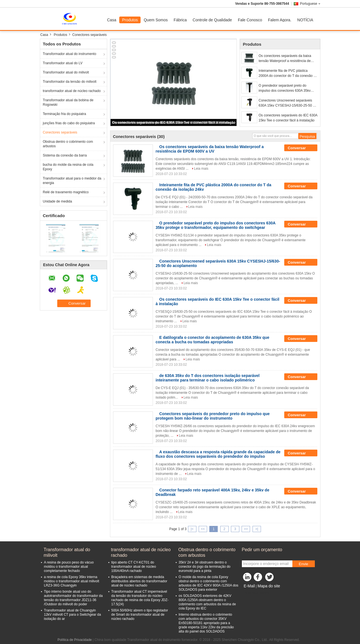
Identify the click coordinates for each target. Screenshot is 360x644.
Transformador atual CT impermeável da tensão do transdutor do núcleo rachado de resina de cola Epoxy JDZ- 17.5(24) (140, 598)
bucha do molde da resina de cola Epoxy (68, 167)
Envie (303, 564)
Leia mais (201, 169)
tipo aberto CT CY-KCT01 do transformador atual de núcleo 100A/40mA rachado (134, 567)
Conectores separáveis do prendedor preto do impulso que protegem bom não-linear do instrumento (213, 416)
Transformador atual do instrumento (70, 54)
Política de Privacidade (75, 640)
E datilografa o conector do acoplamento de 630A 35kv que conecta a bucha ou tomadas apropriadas (213, 340)
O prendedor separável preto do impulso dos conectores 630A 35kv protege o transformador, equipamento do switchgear (287, 88)
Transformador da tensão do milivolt (70, 82)
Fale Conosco (250, 20)
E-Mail (249, 586)
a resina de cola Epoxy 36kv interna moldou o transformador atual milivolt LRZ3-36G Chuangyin (72, 581)
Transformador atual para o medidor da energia (72, 181)
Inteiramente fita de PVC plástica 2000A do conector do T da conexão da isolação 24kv (288, 73)
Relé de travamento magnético (66, 192)
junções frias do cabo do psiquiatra (69, 123)
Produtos (130, 20)
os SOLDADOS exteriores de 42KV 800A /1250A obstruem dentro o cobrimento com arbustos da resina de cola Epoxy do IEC (207, 602)
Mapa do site (269, 586)
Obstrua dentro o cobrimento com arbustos (68, 144)
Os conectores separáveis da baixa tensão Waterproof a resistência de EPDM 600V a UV (285, 59)
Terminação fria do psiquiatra (65, 114)
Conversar (301, 148)
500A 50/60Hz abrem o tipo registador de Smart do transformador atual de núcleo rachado (140, 615)
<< (203, 529)
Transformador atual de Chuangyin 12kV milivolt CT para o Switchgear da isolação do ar (73, 615)
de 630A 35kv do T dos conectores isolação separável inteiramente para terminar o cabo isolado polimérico (208, 378)
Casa (112, 20)
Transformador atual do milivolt (66, 72)
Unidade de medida (58, 201)
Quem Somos (156, 20)
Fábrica (180, 20)
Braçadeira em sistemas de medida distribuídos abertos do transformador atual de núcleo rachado (139, 581)
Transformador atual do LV (63, 63)
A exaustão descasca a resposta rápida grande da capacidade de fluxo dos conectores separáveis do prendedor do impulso (218, 454)
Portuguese (310, 4)
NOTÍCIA (305, 20)
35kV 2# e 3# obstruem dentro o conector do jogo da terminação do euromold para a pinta (205, 567)
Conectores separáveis (60, 132)
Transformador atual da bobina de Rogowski (68, 102)
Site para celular (256, 593)
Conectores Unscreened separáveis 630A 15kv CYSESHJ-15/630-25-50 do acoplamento (288, 103)
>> (246, 529)
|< (192, 529)
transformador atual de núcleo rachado (72, 91)
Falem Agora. (280, 20)
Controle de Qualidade (212, 20)
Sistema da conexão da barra (65, 155)
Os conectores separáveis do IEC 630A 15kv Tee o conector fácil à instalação (174, 123)
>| (257, 529)
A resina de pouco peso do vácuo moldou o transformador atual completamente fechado (69, 567)
